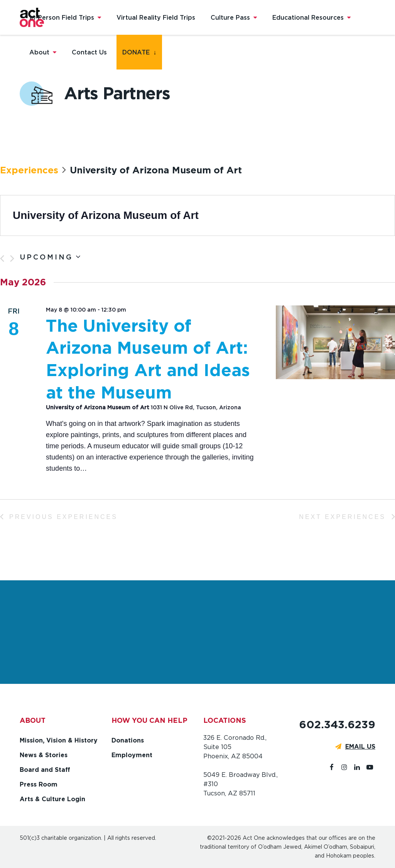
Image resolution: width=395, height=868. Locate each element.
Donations (128, 740)
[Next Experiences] (12, 259)
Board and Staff (45, 770)
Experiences (29, 170)
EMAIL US (360, 747)
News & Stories (44, 755)
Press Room (39, 784)
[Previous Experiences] (2, 259)
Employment (132, 755)
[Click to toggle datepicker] (50, 257)
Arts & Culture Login (52, 799)
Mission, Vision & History (59, 740)
